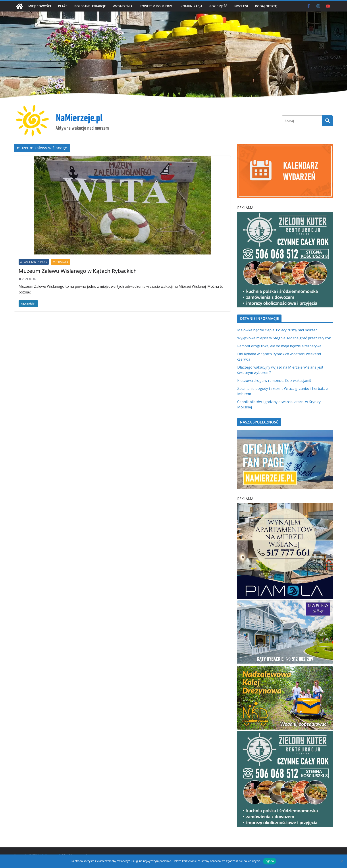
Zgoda (270, 861)
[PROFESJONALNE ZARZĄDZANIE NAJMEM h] (285, 506)
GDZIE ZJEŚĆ (218, 6)
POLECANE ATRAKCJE (90, 6)
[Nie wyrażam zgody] (341, 861)
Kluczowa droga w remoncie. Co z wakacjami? (274, 381)
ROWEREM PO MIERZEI (157, 6)
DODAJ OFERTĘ (266, 6)
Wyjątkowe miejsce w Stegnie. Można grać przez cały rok (284, 338)
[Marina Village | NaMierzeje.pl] (285, 602)
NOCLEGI (241, 6)
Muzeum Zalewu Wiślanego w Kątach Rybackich (78, 271)
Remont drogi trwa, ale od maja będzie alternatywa (279, 346)
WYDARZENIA (123, 6)
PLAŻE (63, 6)
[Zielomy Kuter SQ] (285, 214)
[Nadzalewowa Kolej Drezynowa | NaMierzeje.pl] (285, 668)
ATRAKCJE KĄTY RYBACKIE (34, 262)
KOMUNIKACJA (191, 6)
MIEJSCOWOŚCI (40, 6)
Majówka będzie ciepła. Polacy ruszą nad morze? (277, 330)
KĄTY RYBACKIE (61, 262)
